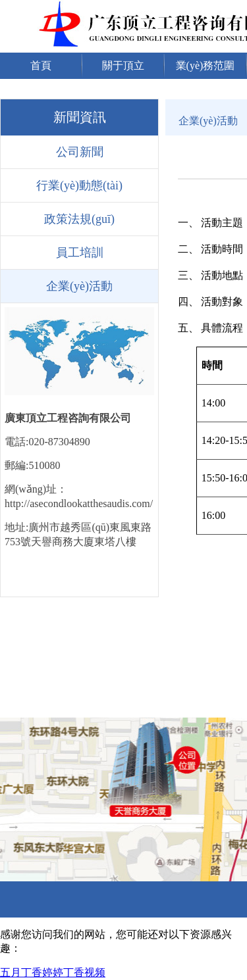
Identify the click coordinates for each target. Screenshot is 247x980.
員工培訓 (80, 253)
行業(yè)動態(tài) (79, 185)
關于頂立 (123, 65)
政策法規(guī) (79, 219)
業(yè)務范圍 (206, 65)
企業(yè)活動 (79, 286)
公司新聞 (80, 152)
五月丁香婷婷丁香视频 (53, 972)
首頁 (41, 65)
